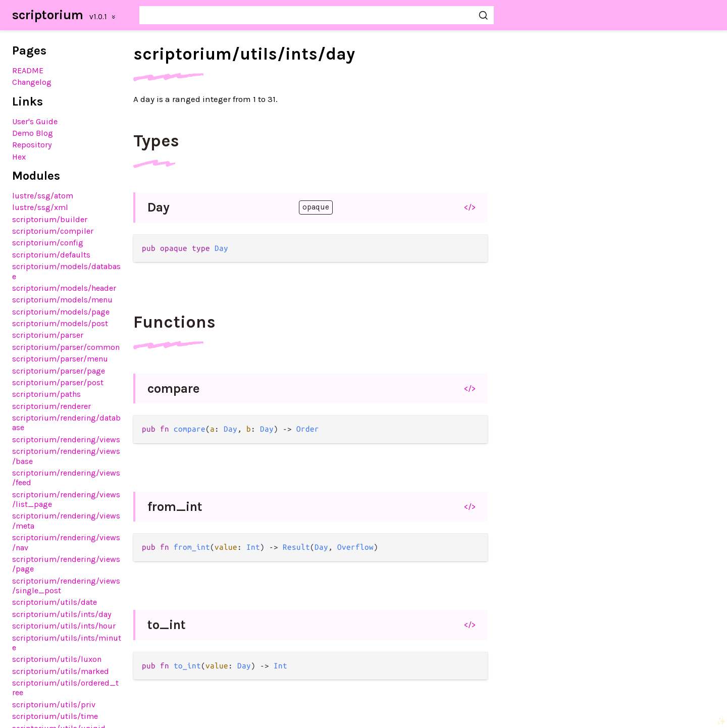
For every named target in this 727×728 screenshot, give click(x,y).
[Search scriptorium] (317, 15)
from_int (175, 507)
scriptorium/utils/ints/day (62, 614)
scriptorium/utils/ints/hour (64, 626)
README (28, 70)
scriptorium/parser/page (59, 371)
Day (159, 207)
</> (470, 207)
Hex (19, 157)
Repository (32, 145)
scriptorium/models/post (60, 323)
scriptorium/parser (48, 335)
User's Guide (35, 121)
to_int (167, 625)
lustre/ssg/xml (40, 207)
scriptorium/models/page (61, 312)
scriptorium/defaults (51, 255)
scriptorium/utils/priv (54, 705)
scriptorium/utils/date (55, 602)
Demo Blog (33, 133)
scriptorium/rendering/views (66, 439)
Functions (174, 322)
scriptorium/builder (50, 219)
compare (174, 388)
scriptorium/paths (46, 394)
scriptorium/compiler (53, 231)
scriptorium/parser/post (58, 382)
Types (156, 141)
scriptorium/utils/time (55, 716)
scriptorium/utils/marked (61, 671)
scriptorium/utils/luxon (57, 659)
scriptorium (48, 15)
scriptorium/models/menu (62, 300)
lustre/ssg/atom (43, 196)
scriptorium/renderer (51, 406)
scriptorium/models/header (64, 288)
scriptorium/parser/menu (60, 359)
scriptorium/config (48, 243)
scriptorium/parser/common (66, 347)
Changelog (32, 82)
